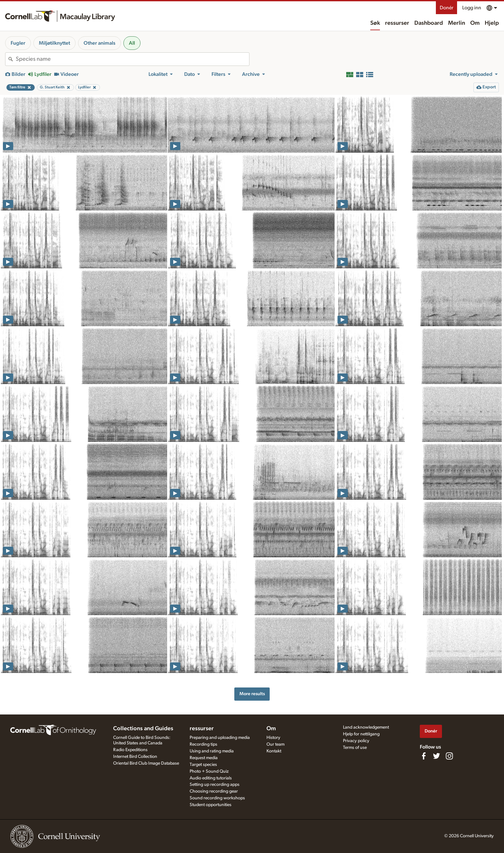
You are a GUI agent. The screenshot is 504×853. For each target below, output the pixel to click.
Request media (204, 758)
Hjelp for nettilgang (361, 734)
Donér (446, 8)
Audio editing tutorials (211, 778)
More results (252, 694)
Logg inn (472, 8)
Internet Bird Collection (135, 757)
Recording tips (203, 744)
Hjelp (492, 23)
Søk (375, 23)
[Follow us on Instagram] (449, 756)
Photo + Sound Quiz (209, 771)
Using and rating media (212, 751)
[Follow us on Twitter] (437, 756)
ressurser (397, 23)
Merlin (457, 23)
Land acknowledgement (366, 727)
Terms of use (355, 748)
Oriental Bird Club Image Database (146, 763)
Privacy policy (356, 741)
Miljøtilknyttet (54, 43)
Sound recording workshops (217, 798)
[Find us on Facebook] (424, 756)
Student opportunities (211, 805)
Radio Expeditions (130, 750)
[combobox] (132, 59)
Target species (203, 765)
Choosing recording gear (214, 791)
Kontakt (274, 751)
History (273, 738)
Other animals (99, 43)
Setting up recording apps (215, 785)
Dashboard (429, 23)
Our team (275, 744)
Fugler (18, 43)
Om (475, 23)
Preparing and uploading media (220, 738)
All (132, 43)
